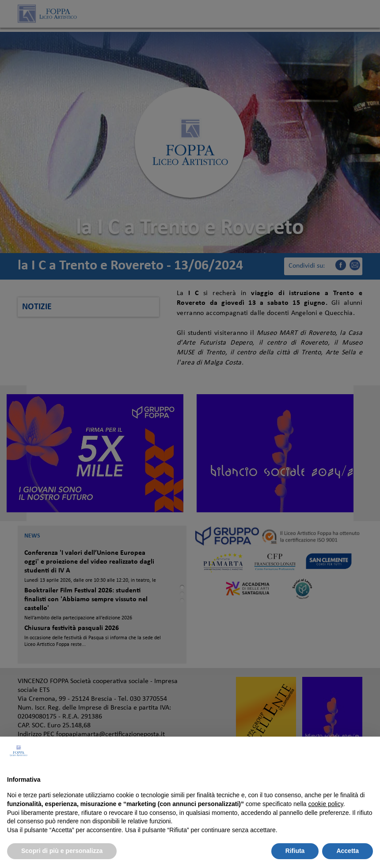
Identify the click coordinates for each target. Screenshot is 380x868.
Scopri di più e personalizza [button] (62, 851)
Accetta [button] (348, 851)
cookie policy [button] (326, 804)
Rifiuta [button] (295, 851)
